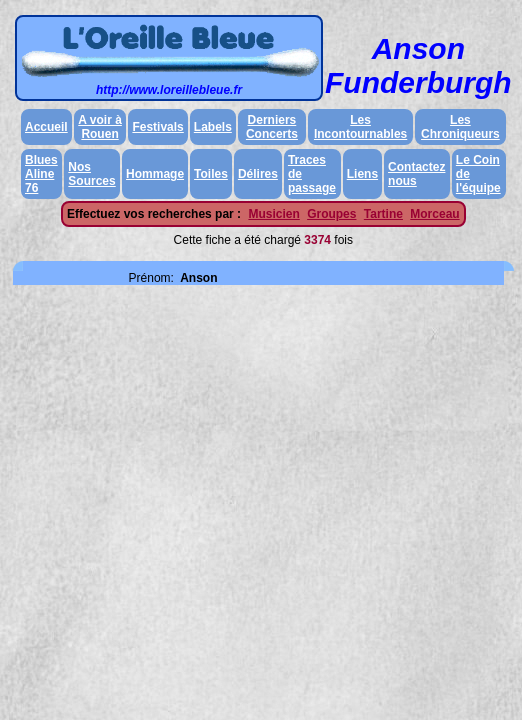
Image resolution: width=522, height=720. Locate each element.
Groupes (331, 214)
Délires (258, 174)
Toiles (211, 174)
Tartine (383, 214)
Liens (362, 174)
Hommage (155, 174)
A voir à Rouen (100, 127)
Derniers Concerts (272, 127)
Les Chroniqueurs (460, 127)
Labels (213, 127)
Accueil (46, 127)
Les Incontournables (360, 127)
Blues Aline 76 (41, 174)
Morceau (434, 214)
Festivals (157, 127)
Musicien (273, 214)
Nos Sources (91, 174)
